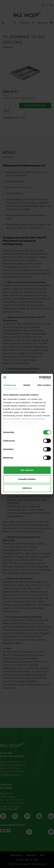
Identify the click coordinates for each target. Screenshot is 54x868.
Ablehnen (27, 488)
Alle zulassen (27, 470)
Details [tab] (27, 385)
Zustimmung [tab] (10, 385)
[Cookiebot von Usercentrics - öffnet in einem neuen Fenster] (39, 378)
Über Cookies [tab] (44, 385)
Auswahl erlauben (27, 479)
